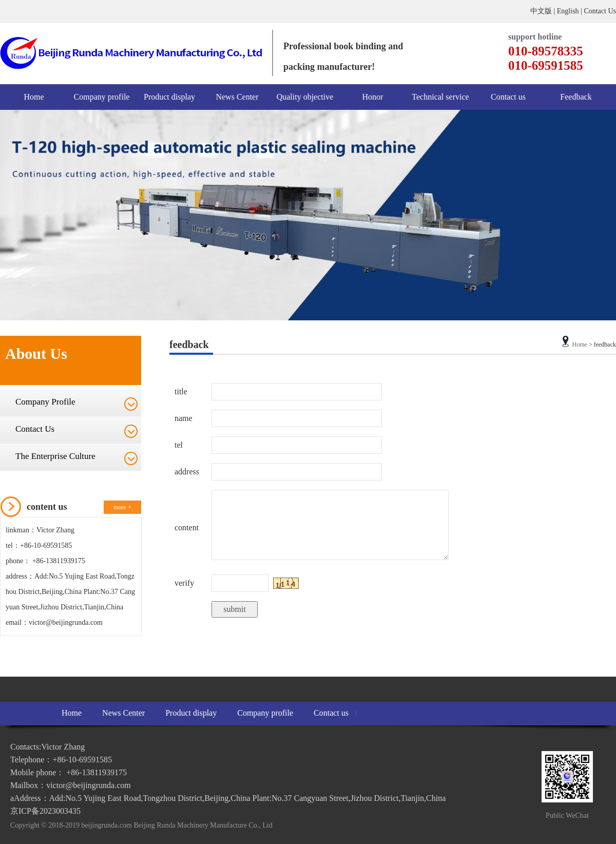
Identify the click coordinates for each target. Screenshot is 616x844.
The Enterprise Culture (55, 456)
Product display (169, 97)
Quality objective (305, 97)
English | (571, 11)
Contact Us (600, 11)
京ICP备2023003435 (45, 811)
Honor (373, 97)
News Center (237, 97)
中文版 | (544, 11)
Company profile (102, 97)
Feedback (576, 97)
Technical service (440, 97)
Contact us (508, 97)
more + (122, 507)
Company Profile (45, 402)
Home (34, 97)
